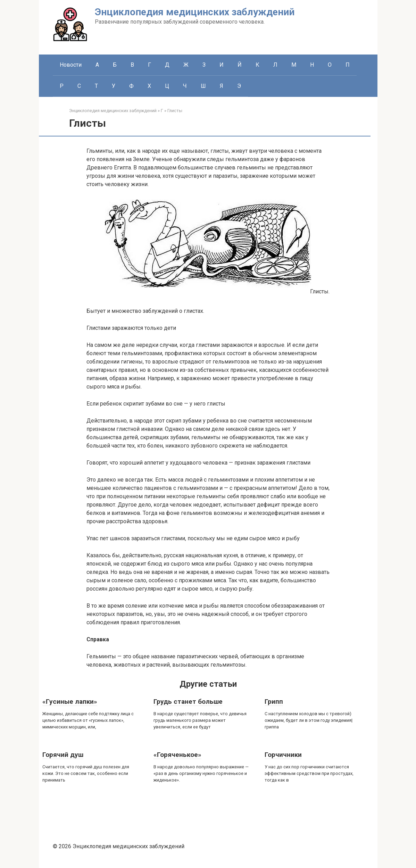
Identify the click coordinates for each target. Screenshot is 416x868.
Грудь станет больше (188, 702)
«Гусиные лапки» (70, 702)
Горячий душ (63, 755)
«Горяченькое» (177, 755)
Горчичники (283, 755)
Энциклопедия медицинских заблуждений (195, 12)
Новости (71, 65)
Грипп (274, 702)
